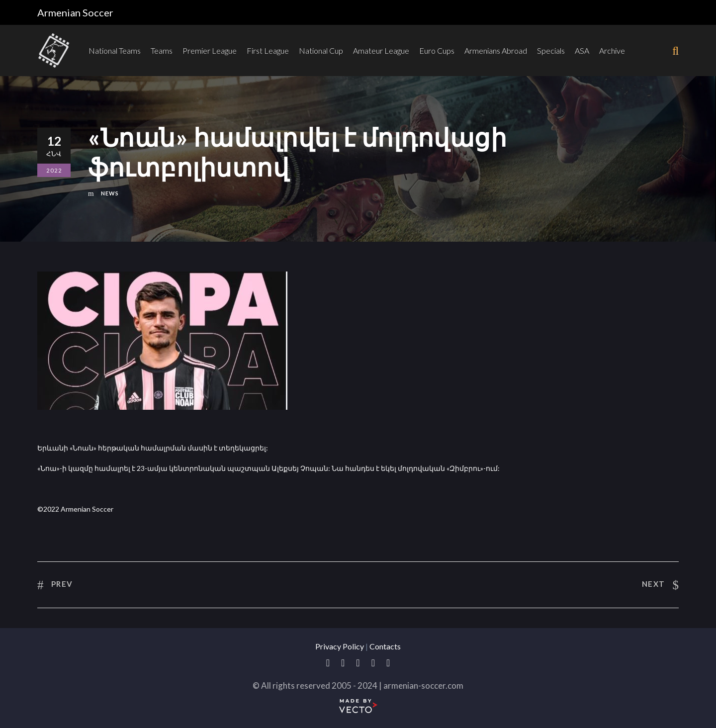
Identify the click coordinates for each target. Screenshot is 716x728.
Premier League (210, 50)
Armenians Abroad (496, 50)
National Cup (321, 50)
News (110, 193)
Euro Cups (437, 50)
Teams (162, 50)
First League (268, 50)
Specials (551, 50)
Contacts (385, 646)
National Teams (115, 50)
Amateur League (381, 50)
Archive (612, 50)
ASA (582, 50)
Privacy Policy (340, 646)
